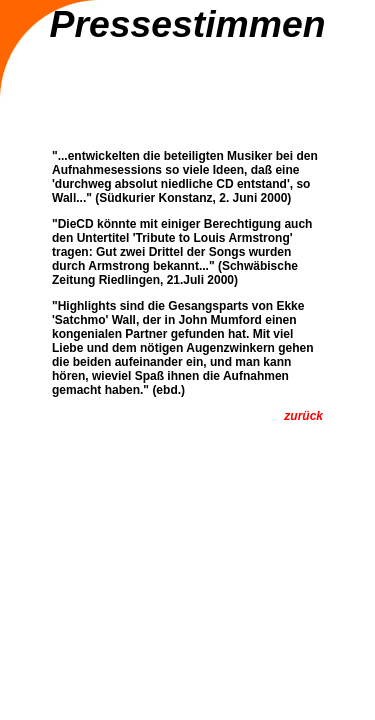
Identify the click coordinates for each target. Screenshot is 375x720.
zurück (303, 416)
